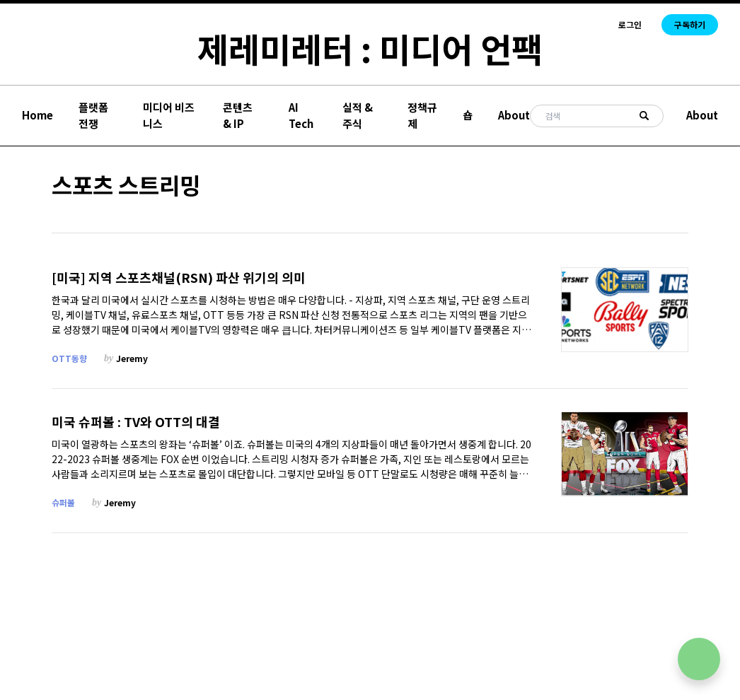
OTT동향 (69, 358)
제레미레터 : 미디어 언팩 (370, 48)
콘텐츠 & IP (238, 115)
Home (37, 115)
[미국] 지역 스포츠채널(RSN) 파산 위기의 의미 (179, 278)
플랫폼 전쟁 (93, 115)
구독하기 (690, 24)
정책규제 (422, 115)
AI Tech (301, 115)
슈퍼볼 (63, 502)
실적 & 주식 (358, 115)
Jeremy (132, 358)
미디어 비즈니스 (169, 115)
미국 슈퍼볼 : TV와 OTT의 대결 (136, 422)
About (514, 115)
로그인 (630, 25)
